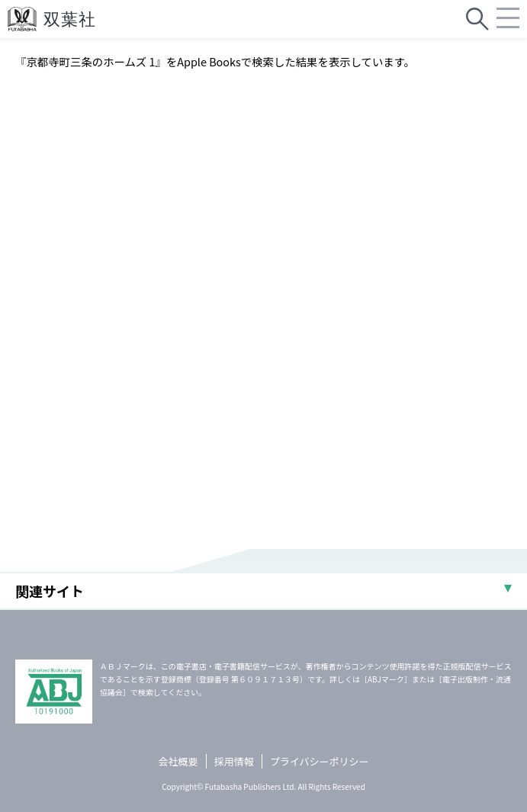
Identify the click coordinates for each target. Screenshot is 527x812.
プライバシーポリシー (320, 761)
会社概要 (178, 761)
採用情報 (234, 761)
